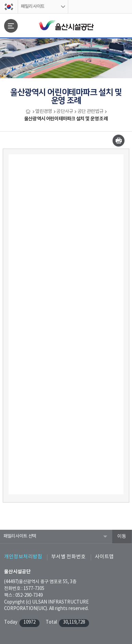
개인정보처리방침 (23, 557)
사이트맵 (104, 557)
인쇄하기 (119, 141)
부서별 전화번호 (68, 557)
